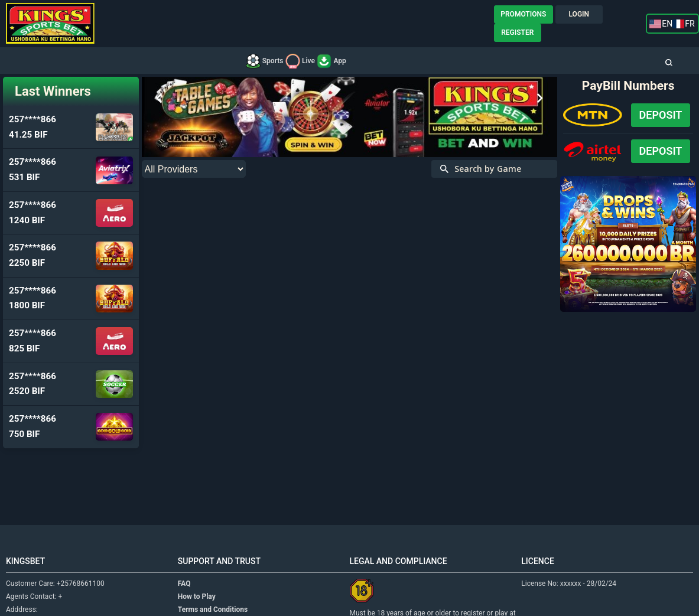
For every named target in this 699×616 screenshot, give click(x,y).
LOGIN (579, 14)
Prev (160, 99)
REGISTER (517, 32)
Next (539, 99)
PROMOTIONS (523, 14)
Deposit (661, 115)
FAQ (184, 584)
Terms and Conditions (213, 610)
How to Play (197, 597)
